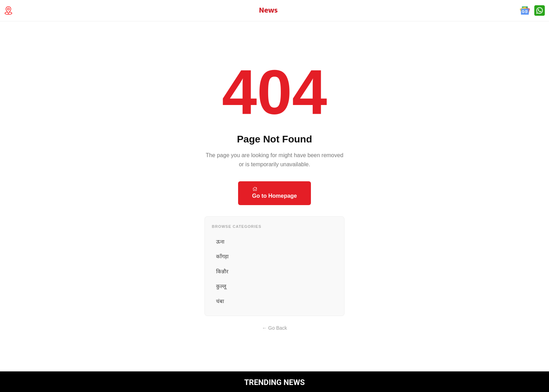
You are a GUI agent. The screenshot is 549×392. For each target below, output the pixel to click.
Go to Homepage (274, 192)
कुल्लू (221, 286)
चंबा (220, 301)
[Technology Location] (11, 10)
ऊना (220, 242)
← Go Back (274, 328)
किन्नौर (222, 271)
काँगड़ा (222, 256)
